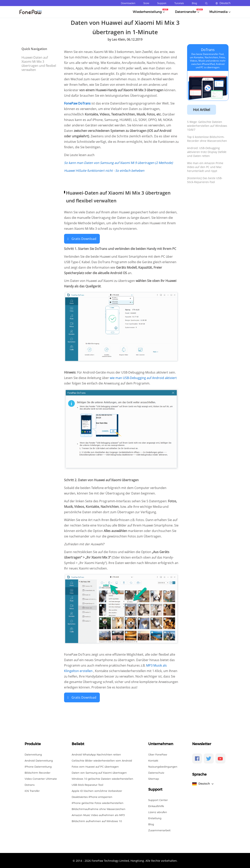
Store (146, 3)
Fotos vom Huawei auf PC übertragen (95, 766)
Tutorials (179, 3)
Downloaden (128, 3)
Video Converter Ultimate (41, 778)
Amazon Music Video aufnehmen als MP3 (98, 815)
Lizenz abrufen (158, 812)
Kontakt (153, 760)
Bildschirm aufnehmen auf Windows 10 (97, 821)
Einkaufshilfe (156, 806)
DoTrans (208, 50)
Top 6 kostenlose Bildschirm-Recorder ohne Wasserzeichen (207, 139)
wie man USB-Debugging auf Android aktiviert (143, 378)
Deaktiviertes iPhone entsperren (92, 796)
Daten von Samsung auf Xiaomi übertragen (99, 772)
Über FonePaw (158, 754)
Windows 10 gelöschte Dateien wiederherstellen (102, 778)
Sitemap (154, 778)
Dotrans (30, 784)
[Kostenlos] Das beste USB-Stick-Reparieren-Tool (205, 180)
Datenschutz (156, 772)
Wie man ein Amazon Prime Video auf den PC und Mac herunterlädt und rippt (205, 167)
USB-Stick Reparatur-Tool (87, 784)
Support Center (158, 800)
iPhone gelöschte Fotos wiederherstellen (98, 803)
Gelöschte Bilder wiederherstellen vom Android (102, 760)
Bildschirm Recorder (37, 772)
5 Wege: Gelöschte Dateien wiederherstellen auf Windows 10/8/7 (207, 126)
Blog (194, 3)
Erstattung (155, 818)
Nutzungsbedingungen (163, 766)
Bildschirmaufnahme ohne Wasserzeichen (99, 809)
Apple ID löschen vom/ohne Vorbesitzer (97, 790)
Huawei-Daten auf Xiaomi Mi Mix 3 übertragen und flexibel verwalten (39, 64)
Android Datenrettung (39, 760)
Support (162, 3)
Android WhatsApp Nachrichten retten (96, 754)
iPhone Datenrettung (38, 766)
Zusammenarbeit (159, 830)
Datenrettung (33, 754)
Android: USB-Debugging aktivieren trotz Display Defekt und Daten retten (207, 152)
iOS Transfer (32, 790)
